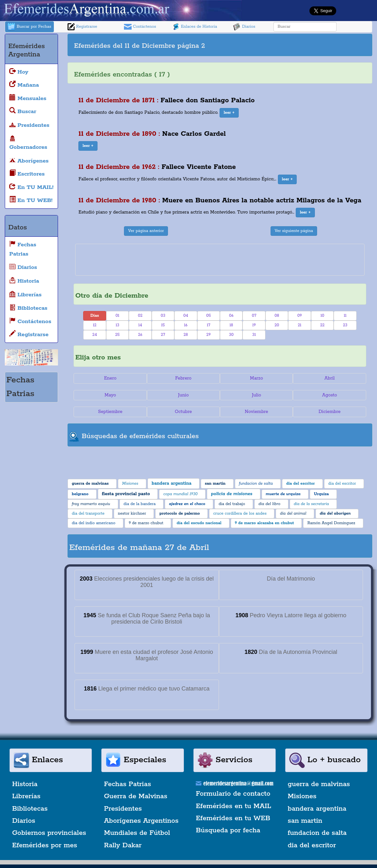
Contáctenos (140, 27)
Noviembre (256, 412)
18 (231, 325)
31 (254, 335)
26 (140, 335)
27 (163, 335)
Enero (110, 378)
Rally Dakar (123, 845)
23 (345, 325)
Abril (330, 378)
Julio (256, 395)
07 (254, 316)
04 (186, 316)
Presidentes (123, 809)
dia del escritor (312, 845)
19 (254, 325)
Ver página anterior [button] (146, 231)
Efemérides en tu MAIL (234, 806)
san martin (305, 821)
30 (231, 335)
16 (186, 325)
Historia (25, 784)
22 (323, 325)
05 (209, 316)
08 (277, 316)
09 (300, 316)
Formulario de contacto (233, 794)
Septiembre (110, 412)
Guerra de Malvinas (136, 796)
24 (95, 335)
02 (140, 316)
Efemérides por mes (45, 845)
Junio (183, 395)
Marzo (256, 378)
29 (209, 335)
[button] (229, 113)
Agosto (330, 395)
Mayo (110, 395)
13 (117, 325)
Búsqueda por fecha (228, 830)
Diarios (244, 27)
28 (186, 335)
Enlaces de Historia (195, 27)
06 (231, 316)
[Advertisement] (299, 45)
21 (300, 325)
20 (277, 325)
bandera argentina (317, 809)
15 (163, 325)
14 (140, 325)
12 (94, 325)
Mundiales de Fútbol (137, 833)
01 (118, 316)
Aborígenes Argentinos (141, 821)
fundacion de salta (317, 833)
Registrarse (82, 27)
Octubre (184, 412)
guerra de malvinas (319, 784)
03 (163, 316)
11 (345, 316)
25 (117, 335)
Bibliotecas (30, 809)
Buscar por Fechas (29, 27)
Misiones (302, 796)
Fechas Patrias (127, 784)
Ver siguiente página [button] (294, 231)
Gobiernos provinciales (49, 833)
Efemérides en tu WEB (233, 818)
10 (323, 316)
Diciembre (330, 412)
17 (209, 325)
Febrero (183, 378)
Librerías (26, 796)
